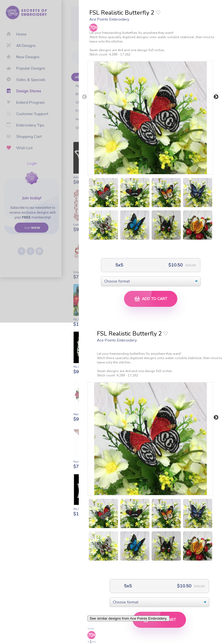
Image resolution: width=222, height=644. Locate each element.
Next (216, 97)
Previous (84, 97)
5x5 (119, 265)
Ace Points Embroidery (109, 19)
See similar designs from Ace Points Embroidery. (128, 618)
